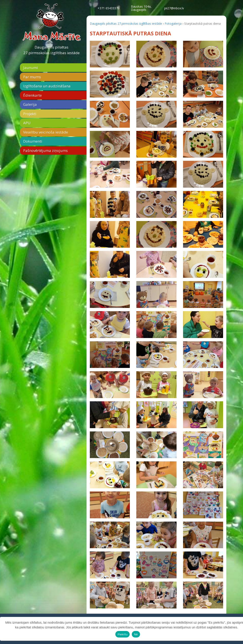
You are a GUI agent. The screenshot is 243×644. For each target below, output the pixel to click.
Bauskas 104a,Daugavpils (141, 8)
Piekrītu (122, 634)
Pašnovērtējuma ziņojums (45, 150)
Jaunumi (31, 67)
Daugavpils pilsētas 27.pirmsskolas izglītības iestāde (51, 50)
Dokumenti (33, 141)
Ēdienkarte (32, 95)
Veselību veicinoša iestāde (46, 132)
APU (27, 123)
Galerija (30, 104)
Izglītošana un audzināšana (47, 86)
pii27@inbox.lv (174, 8)
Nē (136, 634)
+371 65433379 (109, 8)
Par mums (32, 77)
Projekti (30, 114)
